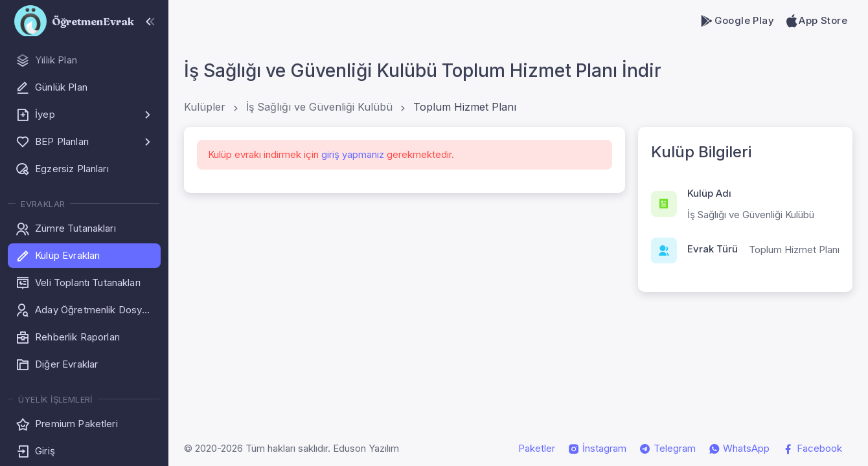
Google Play (737, 21)
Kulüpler (205, 107)
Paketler (537, 448)
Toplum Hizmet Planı (465, 107)
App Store (816, 21)
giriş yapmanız (353, 154)
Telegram (668, 449)
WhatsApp (739, 449)
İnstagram (597, 449)
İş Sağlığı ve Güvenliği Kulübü (319, 107)
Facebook (812, 449)
